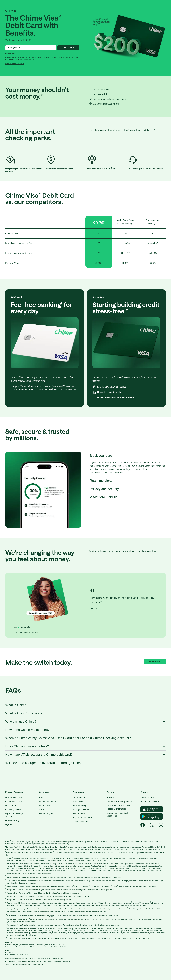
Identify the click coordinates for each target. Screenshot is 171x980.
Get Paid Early (12, 821)
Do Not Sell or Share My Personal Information (118, 807)
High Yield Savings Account (14, 815)
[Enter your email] (31, 48)
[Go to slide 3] (25, 627)
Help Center (79, 801)
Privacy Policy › (11, 54)
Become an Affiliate (150, 801)
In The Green (79, 797)
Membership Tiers (14, 797)
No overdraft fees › (102, 94)
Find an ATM (79, 814)
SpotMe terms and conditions (40, 873)
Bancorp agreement (69, 916)
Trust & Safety (80, 806)
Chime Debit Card (14, 801)
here (119, 877)
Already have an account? (15, 63)
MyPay (9, 825)
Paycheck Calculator (83, 818)
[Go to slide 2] (22, 627)
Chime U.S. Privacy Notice (119, 801)
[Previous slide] (15, 627)
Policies (110, 797)
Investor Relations (48, 801)
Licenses (8, 942)
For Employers (46, 814)
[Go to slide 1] (19, 627)
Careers (43, 810)
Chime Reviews (80, 822)
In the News (45, 806)
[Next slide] (28, 627)
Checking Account (14, 810)
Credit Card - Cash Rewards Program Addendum (29, 912)
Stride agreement (85, 916)
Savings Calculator (82, 810)
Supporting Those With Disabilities (117, 814)
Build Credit (11, 806)
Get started (68, 48)
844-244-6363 (147, 797)
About (42, 797)
